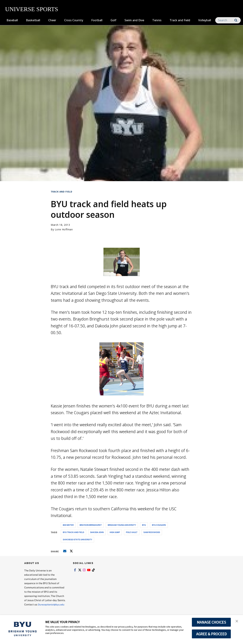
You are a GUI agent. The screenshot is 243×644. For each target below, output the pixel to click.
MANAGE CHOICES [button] (211, 622)
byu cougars (159, 525)
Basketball (33, 20)
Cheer (52, 20)
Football (97, 20)
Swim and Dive (134, 20)
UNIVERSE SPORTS (32, 9)
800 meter (68, 525)
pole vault (132, 532)
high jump (115, 532)
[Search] (228, 20)
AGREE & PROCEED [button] (211, 634)
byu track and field (73, 532)
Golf (113, 20)
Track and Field (180, 20)
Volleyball (205, 20)
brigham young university (122, 525)
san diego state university (77, 539)
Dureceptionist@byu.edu (38, 609)
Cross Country (74, 20)
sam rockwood (152, 532)
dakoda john (97, 532)
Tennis (157, 20)
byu (144, 525)
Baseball (12, 20)
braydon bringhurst (91, 525)
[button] (237, 621)
